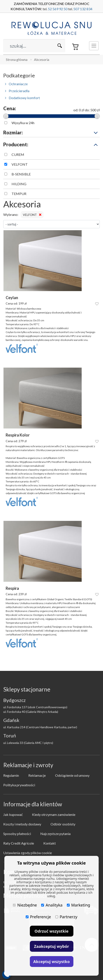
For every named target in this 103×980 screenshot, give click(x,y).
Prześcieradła (17, 91)
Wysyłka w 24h (23, 123)
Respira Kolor (18, 435)
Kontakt (50, 843)
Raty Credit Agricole (19, 843)
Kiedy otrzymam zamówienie (54, 814)
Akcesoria (42, 59)
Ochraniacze (16, 84)
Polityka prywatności (19, 785)
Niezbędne (25, 905)
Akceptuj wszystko (51, 962)
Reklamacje (37, 775)
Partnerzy (66, 917)
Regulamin (11, 775)
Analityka (52, 905)
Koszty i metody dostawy (22, 824)
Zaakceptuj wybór (51, 946)
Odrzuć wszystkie (52, 931)
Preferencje (38, 917)
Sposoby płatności (17, 834)
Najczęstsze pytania (55, 834)
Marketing (79, 905)
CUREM (18, 154)
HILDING (19, 184)
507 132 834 (83, 9)
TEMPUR (19, 194)
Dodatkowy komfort (22, 98)
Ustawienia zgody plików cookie (28, 853)
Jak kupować (13, 814)
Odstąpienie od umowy (72, 775)
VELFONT (20, 164)
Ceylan (12, 298)
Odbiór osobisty (63, 824)
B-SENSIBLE (21, 174)
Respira (12, 588)
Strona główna (17, 59)
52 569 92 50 (58, 9)
